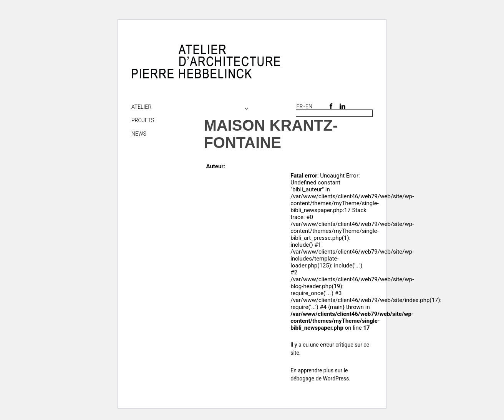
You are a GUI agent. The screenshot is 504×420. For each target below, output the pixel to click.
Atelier (141, 107)
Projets (143, 120)
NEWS (139, 134)
